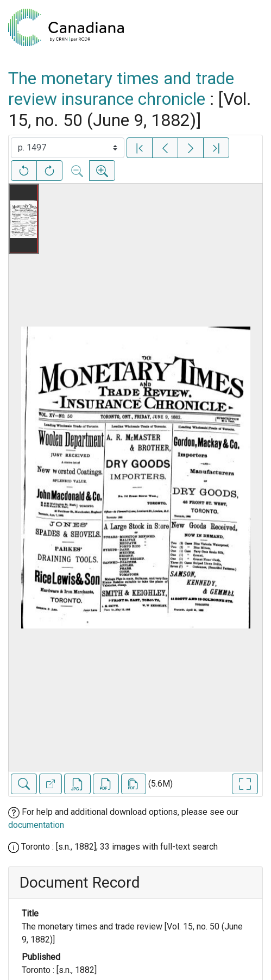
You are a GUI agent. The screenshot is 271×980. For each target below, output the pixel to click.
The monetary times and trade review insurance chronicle (121, 89)
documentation (36, 825)
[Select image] (68, 148)
